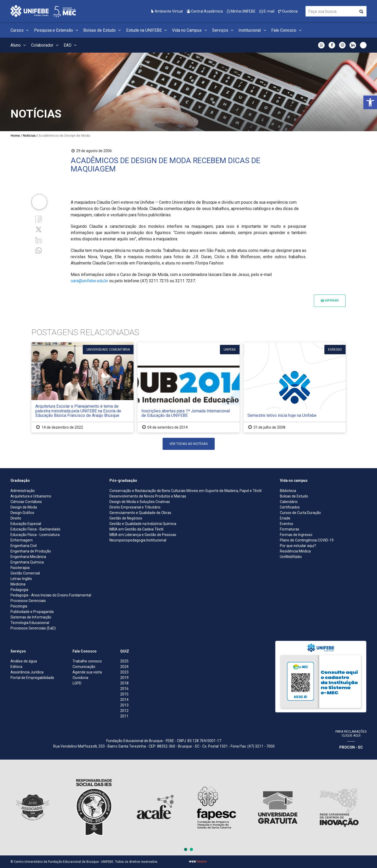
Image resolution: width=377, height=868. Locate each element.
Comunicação (84, 667)
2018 (124, 683)
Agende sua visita (87, 672)
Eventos (287, 524)
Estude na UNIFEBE (147, 30)
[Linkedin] (39, 240)
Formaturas (290, 529)
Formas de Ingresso (296, 535)
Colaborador (46, 45)
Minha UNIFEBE (241, 11)
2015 (124, 694)
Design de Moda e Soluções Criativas (140, 502)
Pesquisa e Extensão (57, 30)
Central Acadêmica (205, 11)
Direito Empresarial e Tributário (135, 507)
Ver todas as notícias (189, 444)
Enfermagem (22, 540)
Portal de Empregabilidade (32, 678)
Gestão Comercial (25, 573)
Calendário (289, 502)
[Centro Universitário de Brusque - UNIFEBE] (43, 11)
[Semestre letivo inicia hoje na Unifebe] (295, 387)
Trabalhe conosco (87, 661)
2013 (124, 705)
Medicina (18, 584)
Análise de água (24, 661)
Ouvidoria (288, 11)
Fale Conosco (287, 30)
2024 (124, 667)
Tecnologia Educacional (30, 623)
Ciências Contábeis (26, 502)
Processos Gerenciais (28, 601)
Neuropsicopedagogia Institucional (138, 540)
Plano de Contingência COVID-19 (307, 540)
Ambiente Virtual (167, 11)
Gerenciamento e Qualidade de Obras (140, 513)
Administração (23, 491)
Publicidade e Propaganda (32, 612)
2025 (124, 661)
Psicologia (19, 606)
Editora (16, 667)
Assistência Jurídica (27, 672)
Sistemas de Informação (31, 617)
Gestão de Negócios (126, 518)
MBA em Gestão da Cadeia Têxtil (136, 529)
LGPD (77, 683)
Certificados (290, 507)
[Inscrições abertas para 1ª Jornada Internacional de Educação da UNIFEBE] (188, 387)
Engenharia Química (27, 562)
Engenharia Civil (24, 546)
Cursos (20, 30)
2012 (124, 711)
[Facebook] (39, 219)
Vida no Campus (190, 30)
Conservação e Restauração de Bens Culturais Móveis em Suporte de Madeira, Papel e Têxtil (185, 491)
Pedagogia (19, 590)
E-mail (267, 11)
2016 (124, 689)
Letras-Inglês (21, 579)
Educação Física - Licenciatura (35, 535)
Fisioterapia (20, 568)
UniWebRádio (291, 557)
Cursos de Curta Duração (300, 513)
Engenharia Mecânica (28, 557)
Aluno (19, 45)
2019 (124, 678)
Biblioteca (288, 491)
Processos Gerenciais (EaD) (33, 628)
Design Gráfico (22, 513)
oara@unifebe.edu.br (89, 281)
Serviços (223, 30)
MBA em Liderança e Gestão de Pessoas (143, 535)
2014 (124, 700)
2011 (124, 716)
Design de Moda (24, 507)
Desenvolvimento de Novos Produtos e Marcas (148, 496)
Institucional (253, 30)
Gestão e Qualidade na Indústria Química (143, 524)
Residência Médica (295, 551)
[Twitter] (39, 229)
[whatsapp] (39, 250)
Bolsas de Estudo (103, 30)
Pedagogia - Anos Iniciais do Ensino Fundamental (51, 595)
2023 (124, 672)
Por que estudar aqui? (298, 546)
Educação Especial (26, 524)
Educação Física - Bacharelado (35, 529)
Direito (16, 518)
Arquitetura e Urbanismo (31, 496)
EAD (71, 45)
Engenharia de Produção (31, 551)
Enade (285, 518)
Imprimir (330, 300)
